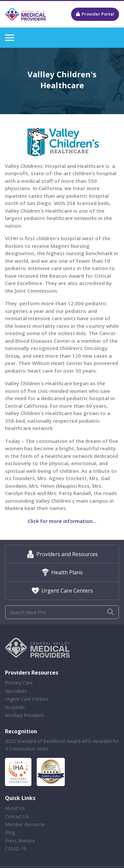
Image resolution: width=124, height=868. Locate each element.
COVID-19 (16, 849)
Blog (10, 832)
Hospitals (15, 707)
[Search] (62, 612)
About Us (15, 808)
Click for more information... (62, 521)
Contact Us (17, 816)
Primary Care (19, 683)
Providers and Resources (62, 554)
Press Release (20, 841)
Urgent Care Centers (62, 591)
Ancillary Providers (24, 715)
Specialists (16, 691)
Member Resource (25, 824)
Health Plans (62, 572)
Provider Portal (95, 14)
